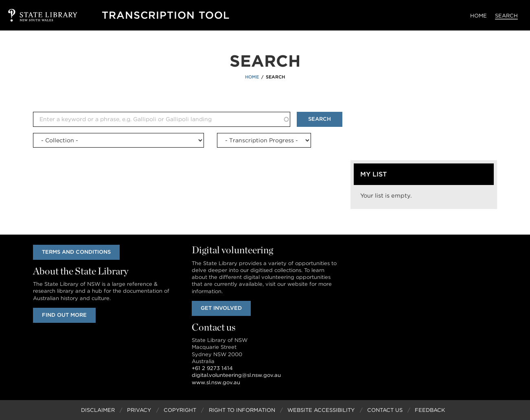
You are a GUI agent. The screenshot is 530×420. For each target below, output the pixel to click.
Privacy (139, 410)
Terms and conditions (76, 252)
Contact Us (385, 410)
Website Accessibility (321, 410)
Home (479, 16)
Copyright (180, 410)
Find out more (64, 315)
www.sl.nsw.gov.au (216, 382)
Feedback (430, 410)
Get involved (221, 308)
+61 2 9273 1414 (212, 368)
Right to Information (242, 410)
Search (506, 16)
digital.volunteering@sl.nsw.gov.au (236, 375)
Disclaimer (98, 410)
